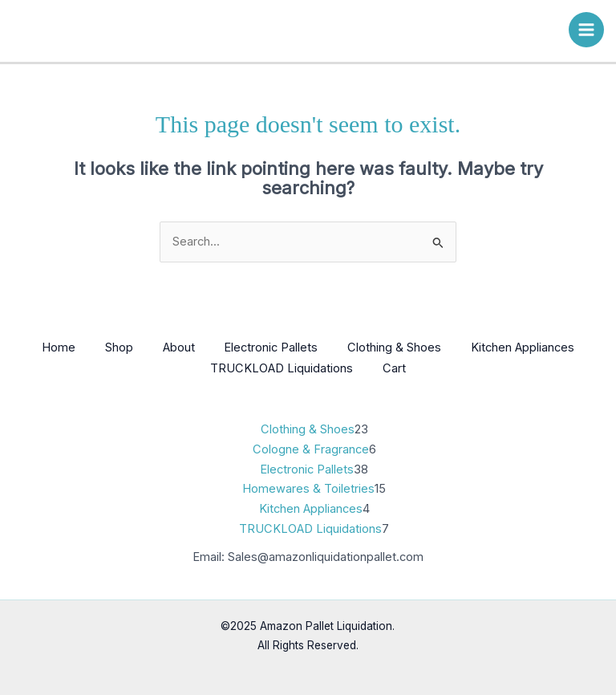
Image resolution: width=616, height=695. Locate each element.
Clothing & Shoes (398, 347)
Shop (115, 347)
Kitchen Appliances (529, 347)
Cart (396, 368)
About (177, 347)
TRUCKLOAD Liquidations (281, 368)
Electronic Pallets (272, 347)
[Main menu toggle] (586, 30)
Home (52, 347)
